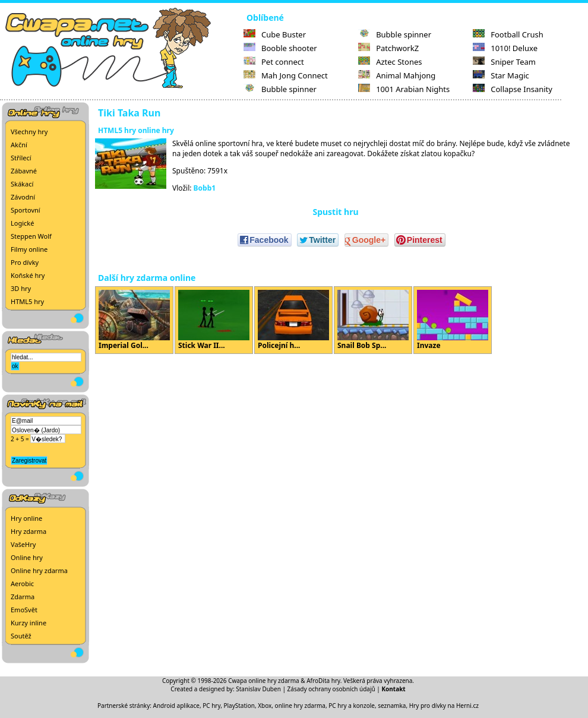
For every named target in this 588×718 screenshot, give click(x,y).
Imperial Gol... (134, 320)
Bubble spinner (280, 89)
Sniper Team (504, 62)
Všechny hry (29, 132)
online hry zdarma (300, 706)
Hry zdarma (29, 531)
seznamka (392, 706)
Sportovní (26, 210)
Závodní (23, 197)
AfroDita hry (323, 681)
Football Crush (508, 34)
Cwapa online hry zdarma (264, 681)
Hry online (26, 518)
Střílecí (21, 158)
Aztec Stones (390, 62)
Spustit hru (335, 212)
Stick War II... (214, 320)
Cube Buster (275, 34)
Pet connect (274, 62)
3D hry (21, 288)
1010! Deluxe (505, 48)
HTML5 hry (27, 301)
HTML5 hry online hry (136, 130)
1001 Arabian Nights (404, 89)
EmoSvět (24, 610)
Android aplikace (176, 706)
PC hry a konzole (352, 706)
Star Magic (501, 75)
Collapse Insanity (513, 89)
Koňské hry (28, 275)
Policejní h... (293, 320)
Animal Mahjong (397, 75)
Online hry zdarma (39, 570)
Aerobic (22, 583)
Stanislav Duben (258, 689)
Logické (22, 223)
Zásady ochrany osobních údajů (331, 689)
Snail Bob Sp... (373, 320)
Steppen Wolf (31, 236)
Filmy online (29, 249)
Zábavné (24, 171)
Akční (19, 145)
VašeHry (23, 544)
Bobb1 (205, 188)
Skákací (22, 184)
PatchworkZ (388, 48)
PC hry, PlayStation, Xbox (237, 706)
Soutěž (21, 636)
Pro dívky (25, 262)
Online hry (27, 557)
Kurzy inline (29, 623)
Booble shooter (280, 48)
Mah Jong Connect (286, 75)
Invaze (453, 320)
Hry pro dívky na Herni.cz (444, 706)
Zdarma (23, 597)
